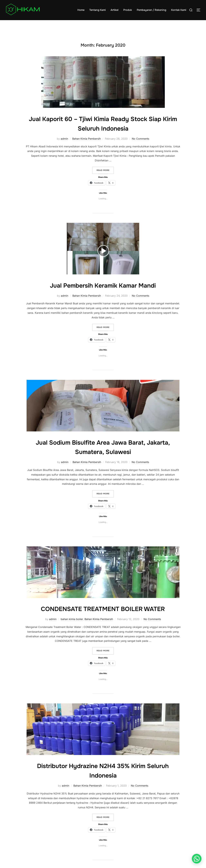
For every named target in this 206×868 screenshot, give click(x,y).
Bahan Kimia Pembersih (87, 145)
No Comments (140, 145)
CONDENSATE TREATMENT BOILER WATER (103, 615)
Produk (128, 10)
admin (64, 145)
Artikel (115, 10)
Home (81, 10)
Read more (105, 176)
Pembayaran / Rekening (152, 10)
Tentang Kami (98, 10)
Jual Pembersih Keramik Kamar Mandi (103, 291)
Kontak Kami (179, 10)
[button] (197, 859)
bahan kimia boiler (72, 625)
